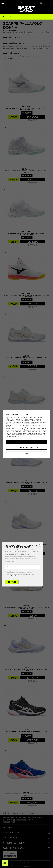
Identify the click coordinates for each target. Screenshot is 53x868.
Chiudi (26, 453)
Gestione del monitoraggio (26, 448)
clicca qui (15, 436)
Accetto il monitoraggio (26, 442)
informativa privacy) (13, 576)
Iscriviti (12, 582)
